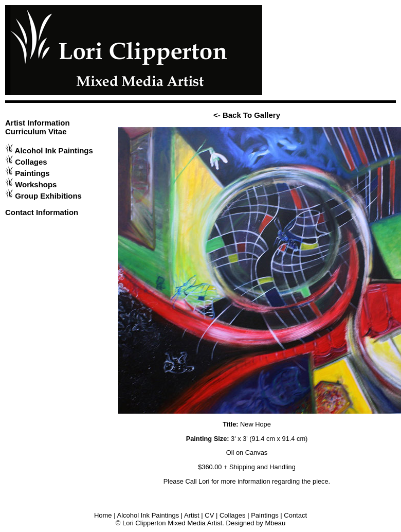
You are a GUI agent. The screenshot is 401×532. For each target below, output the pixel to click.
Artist (192, 515)
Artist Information (38, 123)
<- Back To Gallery (247, 115)
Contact (295, 515)
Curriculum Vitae (36, 131)
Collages (31, 162)
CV (209, 515)
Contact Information (42, 212)
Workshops (36, 184)
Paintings (32, 173)
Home (103, 515)
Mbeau (275, 523)
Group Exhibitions (48, 196)
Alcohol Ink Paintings (54, 150)
